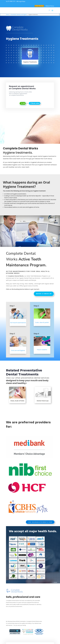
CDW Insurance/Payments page (40, 522)
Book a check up (44, 294)
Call (24, 103)
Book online (36, 103)
